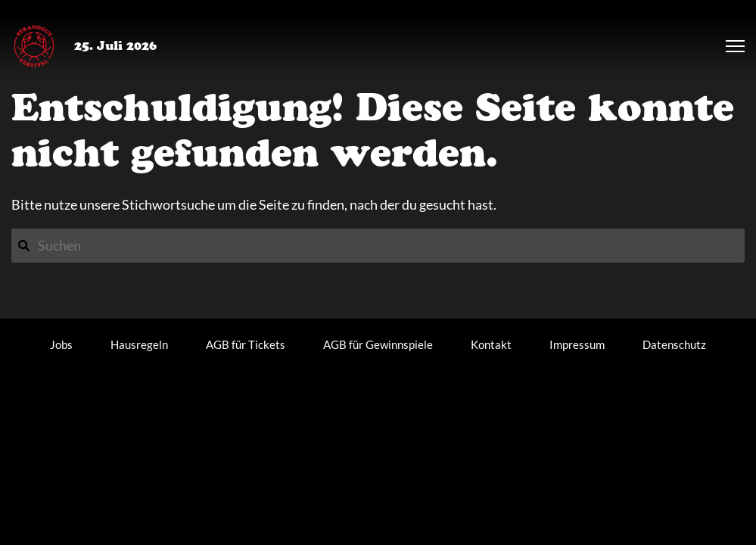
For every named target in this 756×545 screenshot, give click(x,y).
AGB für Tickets (246, 344)
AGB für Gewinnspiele (378, 344)
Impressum (577, 344)
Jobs (61, 344)
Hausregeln (139, 344)
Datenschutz (674, 344)
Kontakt (491, 344)
